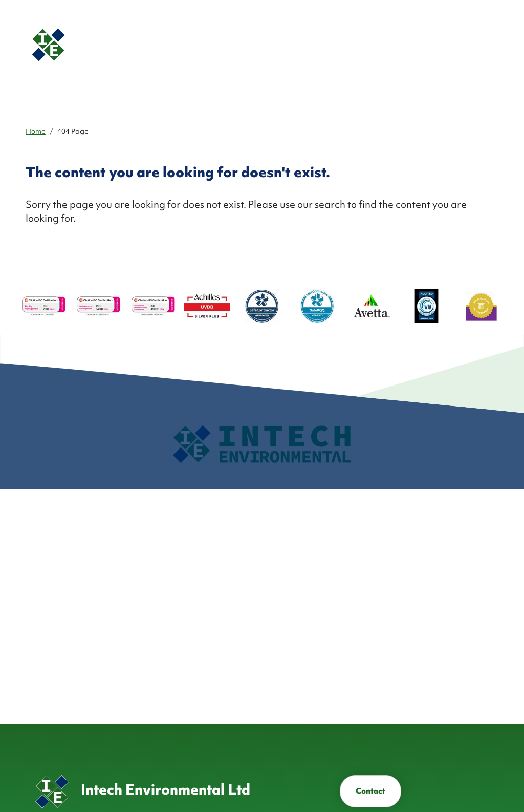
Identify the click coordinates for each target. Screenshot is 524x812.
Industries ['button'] (307, 45)
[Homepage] (110, 45)
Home (36, 131)
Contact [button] (457, 44)
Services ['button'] (266, 45)
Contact (370, 791)
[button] (404, 45)
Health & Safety (362, 45)
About (232, 45)
